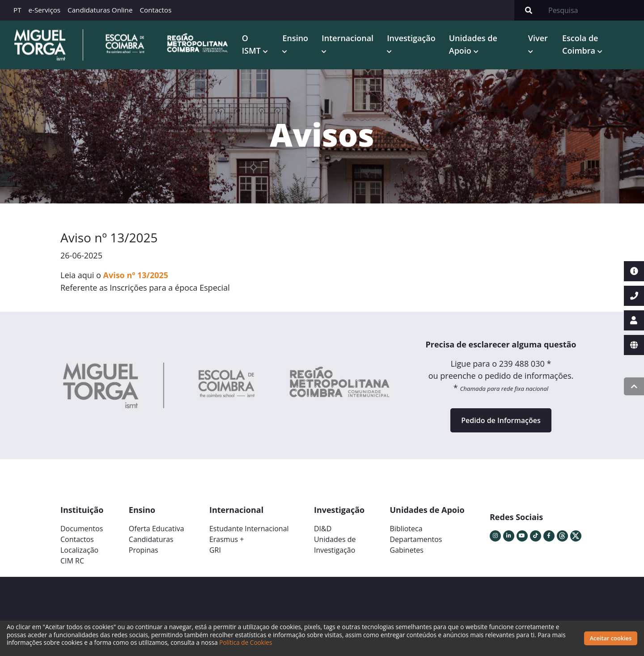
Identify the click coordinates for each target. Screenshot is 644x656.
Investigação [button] (410, 38)
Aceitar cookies (611, 638)
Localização (79, 550)
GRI (215, 550)
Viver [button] (537, 38)
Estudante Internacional (249, 528)
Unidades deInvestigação (335, 544)
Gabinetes (407, 550)
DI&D (323, 528)
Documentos (82, 528)
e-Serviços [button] (45, 10)
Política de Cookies (246, 642)
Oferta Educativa (157, 528)
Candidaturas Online (100, 10)
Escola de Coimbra (580, 44)
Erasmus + (227, 539)
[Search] (593, 10)
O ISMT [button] (253, 38)
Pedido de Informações (501, 420)
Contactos (155, 10)
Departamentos (416, 539)
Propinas (144, 550)
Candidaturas (151, 539)
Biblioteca (406, 528)
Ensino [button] (294, 38)
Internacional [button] (346, 38)
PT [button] (17, 10)
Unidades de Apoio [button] (472, 44)
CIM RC (72, 560)
